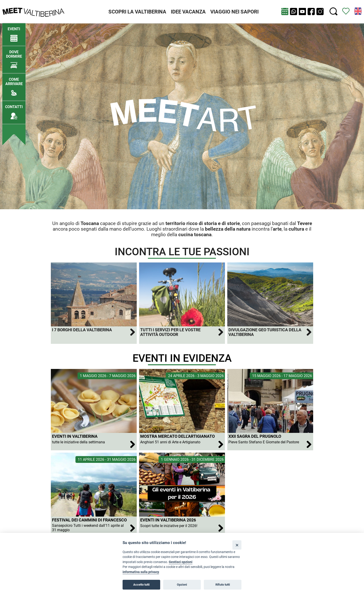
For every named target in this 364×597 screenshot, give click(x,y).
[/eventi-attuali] (14, 32)
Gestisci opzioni (181, 562)
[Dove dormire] (14, 57)
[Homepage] (33, 11)
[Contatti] (14, 110)
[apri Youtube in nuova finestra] (302, 12)
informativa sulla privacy (141, 572)
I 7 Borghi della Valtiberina (82, 330)
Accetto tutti (141, 585)
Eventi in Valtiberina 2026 (168, 520)
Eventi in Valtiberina (75, 436)
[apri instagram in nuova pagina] (320, 12)
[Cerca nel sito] (333, 12)
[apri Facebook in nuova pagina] (311, 12)
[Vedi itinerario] (346, 11)
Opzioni (182, 585)
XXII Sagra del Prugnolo (255, 436)
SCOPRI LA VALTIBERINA (137, 12)
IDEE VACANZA (188, 12)
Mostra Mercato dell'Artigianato (177, 436)
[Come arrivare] (14, 85)
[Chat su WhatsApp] (294, 12)
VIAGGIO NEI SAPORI (234, 12)
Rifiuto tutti (223, 585)
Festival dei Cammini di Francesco (89, 520)
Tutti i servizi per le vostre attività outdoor (170, 332)
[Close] (237, 545)
